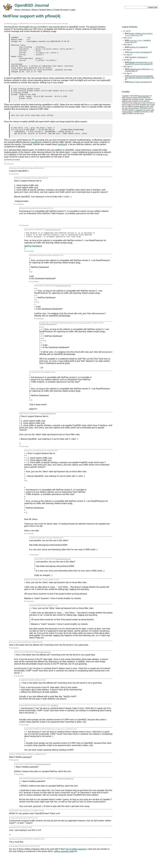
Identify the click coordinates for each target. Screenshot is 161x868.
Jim (126, 108)
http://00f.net (54, 718)
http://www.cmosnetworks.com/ (48, 337)
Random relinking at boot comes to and (139, 34)
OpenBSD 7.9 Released (137, 57)
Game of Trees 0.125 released (139, 82)
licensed (128, 112)
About (35, 10)
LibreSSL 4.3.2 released (137, 47)
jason (15, 24)
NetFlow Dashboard (33, 258)
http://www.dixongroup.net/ (53, 241)
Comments (10, 175)
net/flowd (62, 156)
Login (73, 10)
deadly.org (143, 106)
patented (27, 770)
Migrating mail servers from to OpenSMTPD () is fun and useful (139, 63)
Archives (26, 10)
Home (17, 10)
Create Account (61, 10)
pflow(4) (94, 27)
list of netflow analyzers (76, 862)
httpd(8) (131, 110)
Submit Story (46, 10)
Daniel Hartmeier (144, 96)
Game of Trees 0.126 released (139, 52)
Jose (151, 106)
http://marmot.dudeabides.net (65, 791)
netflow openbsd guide (64, 864)
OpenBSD (139, 110)
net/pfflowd (36, 153)
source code (150, 110)
